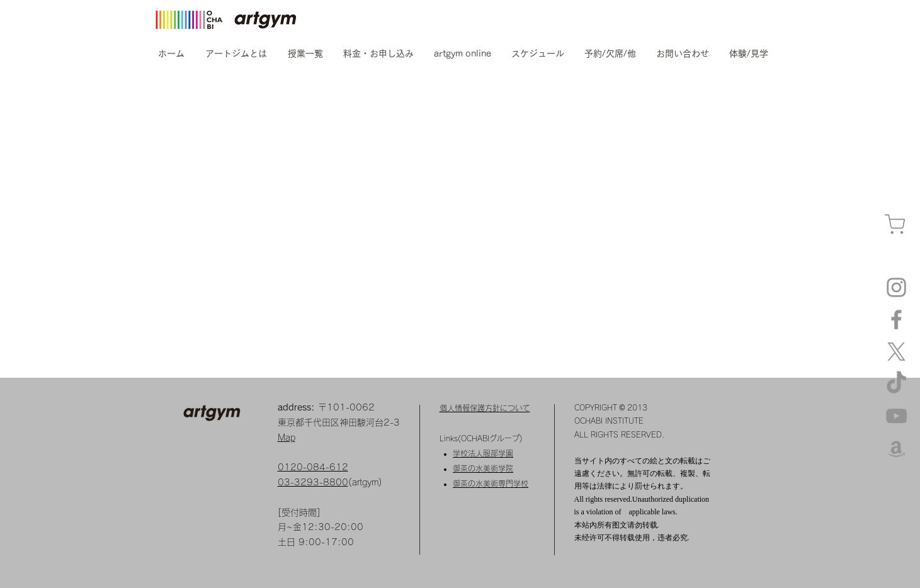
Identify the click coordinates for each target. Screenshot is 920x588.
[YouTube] (896, 416)
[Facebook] (896, 319)
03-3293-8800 (313, 482)
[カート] (895, 224)
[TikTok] (896, 384)
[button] (236, 54)
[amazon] (896, 448)
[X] (896, 352)
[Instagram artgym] (896, 287)
